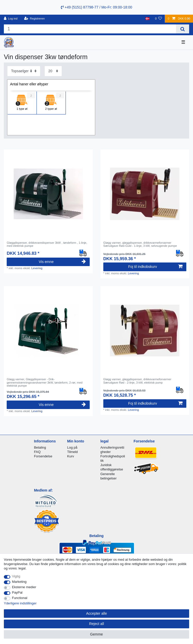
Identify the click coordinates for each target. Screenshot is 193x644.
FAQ (37, 452)
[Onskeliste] (158, 19)
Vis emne (62, 262)
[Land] (147, 19)
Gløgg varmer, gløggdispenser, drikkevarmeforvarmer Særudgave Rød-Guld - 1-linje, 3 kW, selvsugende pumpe (140, 244)
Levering (37, 268)
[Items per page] (53, 71)
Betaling (40, 447)
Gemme (97, 634)
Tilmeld (72, 452)
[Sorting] (24, 71)
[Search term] (90, 29)
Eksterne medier (24, 587)
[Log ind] (11, 19)
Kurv (71, 456)
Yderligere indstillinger (20, 603)
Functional (20, 598)
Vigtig (16, 576)
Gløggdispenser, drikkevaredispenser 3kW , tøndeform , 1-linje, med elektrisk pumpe (47, 244)
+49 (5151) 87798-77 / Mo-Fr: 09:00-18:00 (97, 7)
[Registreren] (34, 19)
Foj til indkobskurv (155, 267)
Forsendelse (43, 456)
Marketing (19, 582)
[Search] (183, 29)
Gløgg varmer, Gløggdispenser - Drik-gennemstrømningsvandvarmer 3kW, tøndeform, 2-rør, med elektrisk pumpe (45, 382)
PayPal (17, 592)
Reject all (97, 624)
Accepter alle (96, 613)
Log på (72, 447)
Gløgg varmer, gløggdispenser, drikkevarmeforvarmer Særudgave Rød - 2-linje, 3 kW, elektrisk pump (137, 381)
